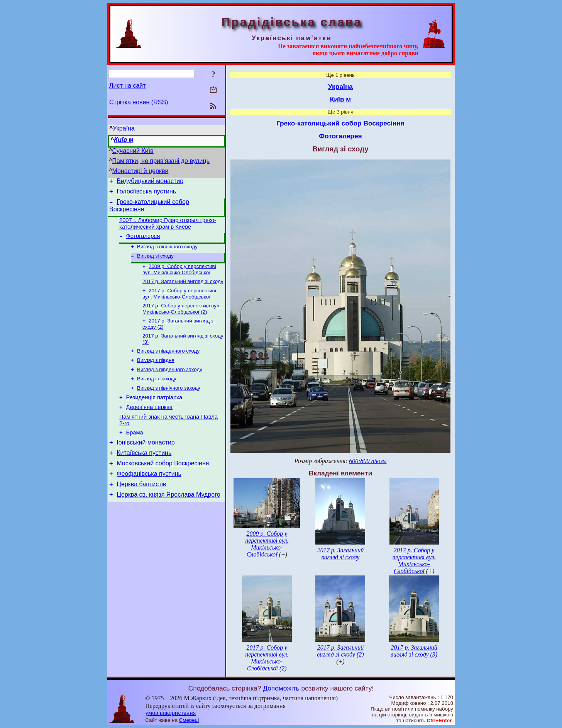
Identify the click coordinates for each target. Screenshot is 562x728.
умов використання (170, 713)
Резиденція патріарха (154, 414)
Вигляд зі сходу (155, 263)
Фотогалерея (143, 242)
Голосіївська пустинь (146, 194)
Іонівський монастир (146, 464)
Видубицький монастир (150, 182)
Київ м (124, 140)
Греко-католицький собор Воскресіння (340, 123)
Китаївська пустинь (144, 476)
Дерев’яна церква (149, 425)
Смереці (189, 720)
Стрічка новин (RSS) (139, 102)
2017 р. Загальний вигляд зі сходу (183, 290)
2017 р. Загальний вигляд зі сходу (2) (340, 651)
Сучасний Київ (133, 151)
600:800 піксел (368, 461)
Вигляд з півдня (156, 374)
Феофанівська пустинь (149, 499)
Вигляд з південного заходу (170, 384)
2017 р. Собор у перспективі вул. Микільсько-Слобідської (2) (182, 319)
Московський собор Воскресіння (163, 487)
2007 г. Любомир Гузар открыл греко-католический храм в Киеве (168, 228)
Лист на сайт (128, 86)
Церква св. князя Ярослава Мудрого (168, 522)
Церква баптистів (141, 510)
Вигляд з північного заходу (169, 404)
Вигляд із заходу (157, 394)
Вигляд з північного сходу (167, 253)
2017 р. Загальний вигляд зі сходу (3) (414, 651)
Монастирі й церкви (140, 171)
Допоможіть (281, 688)
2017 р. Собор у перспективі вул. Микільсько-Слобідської (179, 303)
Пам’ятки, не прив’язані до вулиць (161, 161)
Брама (135, 453)
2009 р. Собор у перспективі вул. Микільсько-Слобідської (179, 277)
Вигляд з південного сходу (168, 364)
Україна (124, 128)
